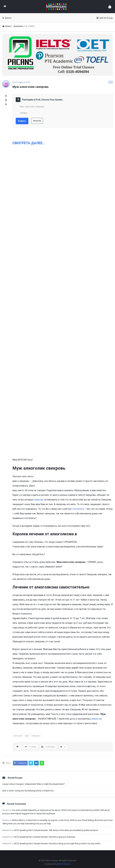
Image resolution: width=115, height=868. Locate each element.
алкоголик (18, 736)
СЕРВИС (24, 113)
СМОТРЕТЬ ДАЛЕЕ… (29, 143)
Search (7, 18)
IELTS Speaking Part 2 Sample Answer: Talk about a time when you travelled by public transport (56, 830)
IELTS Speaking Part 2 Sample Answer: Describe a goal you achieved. (45, 837)
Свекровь (36, 736)
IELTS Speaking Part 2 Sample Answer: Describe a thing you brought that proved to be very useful (57, 844)
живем (95, 719)
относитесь (78, 509)
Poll (111, 82)
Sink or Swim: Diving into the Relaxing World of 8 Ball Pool (28, 791)
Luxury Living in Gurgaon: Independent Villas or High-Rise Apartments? (34, 784)
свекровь (39, 500)
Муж (27, 736)
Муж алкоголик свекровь (32, 106)
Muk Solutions (64, 864)
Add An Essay (105, 18)
